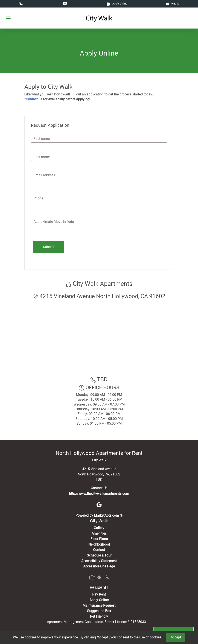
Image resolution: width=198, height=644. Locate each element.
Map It (172, 4)
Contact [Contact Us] (99, 550)
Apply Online (117, 4)
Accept (176, 637)
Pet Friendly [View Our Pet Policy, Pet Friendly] (99, 616)
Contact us (34, 99)
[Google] (99, 504)
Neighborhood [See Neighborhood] (99, 544)
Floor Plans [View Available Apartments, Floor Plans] (99, 539)
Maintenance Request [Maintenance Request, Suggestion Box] (99, 606)
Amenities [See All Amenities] (99, 533)
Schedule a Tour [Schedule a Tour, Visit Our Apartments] (99, 555)
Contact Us (99, 488)
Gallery (99, 528)
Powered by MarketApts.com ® (99, 515)
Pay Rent (99, 594)
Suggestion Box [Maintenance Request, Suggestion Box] (99, 611)
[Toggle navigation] (8, 18)
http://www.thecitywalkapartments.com (99, 494)
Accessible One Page (99, 566)
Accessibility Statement (99, 561)
